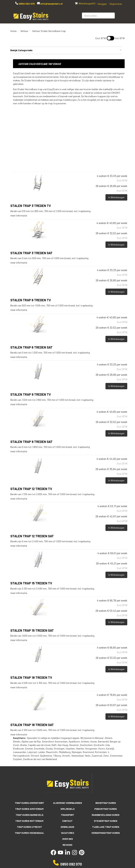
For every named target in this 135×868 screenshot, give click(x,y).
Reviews (67, 845)
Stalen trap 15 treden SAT (32, 630)
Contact (67, 821)
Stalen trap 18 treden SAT (32, 725)
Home (13, 31)
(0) (85, 4)
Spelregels (67, 809)
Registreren (116, 4)
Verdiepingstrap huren (106, 833)
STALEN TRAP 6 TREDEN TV (31, 300)
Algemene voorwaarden (67, 803)
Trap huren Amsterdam (29, 809)
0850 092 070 (26, 4)
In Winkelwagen (116, 197)
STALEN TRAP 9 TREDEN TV (31, 394)
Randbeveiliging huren (106, 815)
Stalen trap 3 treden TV (31, 206)
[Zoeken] (120, 16)
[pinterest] (82, 854)
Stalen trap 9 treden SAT (31, 442)
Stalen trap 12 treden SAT (32, 536)
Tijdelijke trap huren (106, 827)
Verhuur (24, 31)
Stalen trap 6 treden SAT (31, 347)
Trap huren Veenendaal (29, 833)
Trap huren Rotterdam (29, 821)
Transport (67, 815)
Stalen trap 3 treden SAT (31, 253)
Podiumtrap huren (106, 809)
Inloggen (102, 4)
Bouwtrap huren (106, 803)
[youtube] (60, 854)
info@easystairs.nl (51, 4)
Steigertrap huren (106, 821)
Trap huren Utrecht (29, 827)
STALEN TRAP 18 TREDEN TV (31, 678)
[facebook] (53, 854)
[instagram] (75, 854)
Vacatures (67, 833)
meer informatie (19, 215)
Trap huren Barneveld (29, 815)
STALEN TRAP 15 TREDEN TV (31, 583)
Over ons (67, 839)
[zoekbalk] (98, 16)
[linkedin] (67, 854)
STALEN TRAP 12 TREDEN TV (31, 489)
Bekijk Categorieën (66, 50)
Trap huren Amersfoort (29, 803)
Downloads (67, 827)
